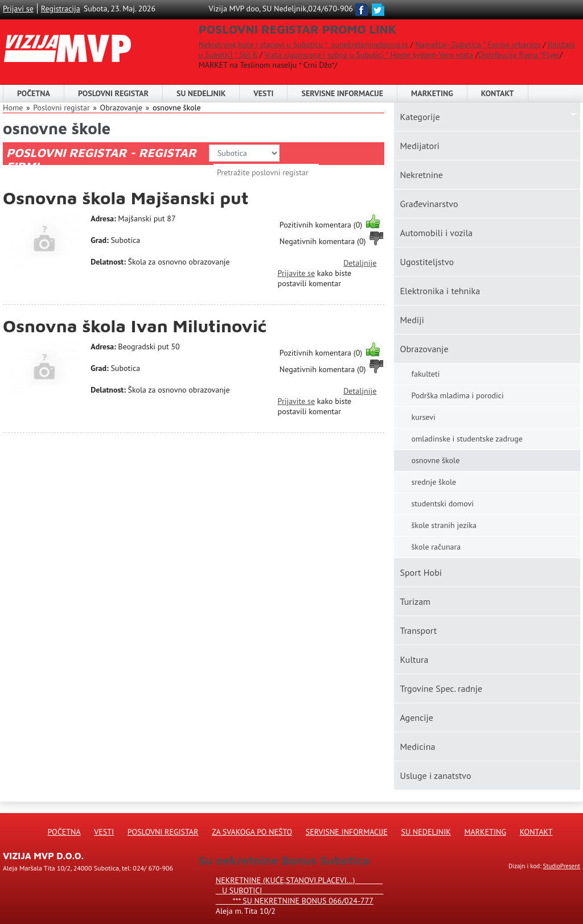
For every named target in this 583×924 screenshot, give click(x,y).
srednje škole (434, 482)
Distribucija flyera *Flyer (519, 55)
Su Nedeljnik (426, 832)
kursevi (423, 417)
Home (13, 108)
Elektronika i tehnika (440, 291)
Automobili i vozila (436, 233)
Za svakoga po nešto (252, 832)
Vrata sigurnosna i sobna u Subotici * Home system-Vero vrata (369, 55)
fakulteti (425, 374)
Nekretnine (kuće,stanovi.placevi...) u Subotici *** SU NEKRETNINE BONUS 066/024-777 (300, 890)
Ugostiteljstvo (427, 262)
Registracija (61, 9)
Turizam (415, 601)
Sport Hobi (421, 572)
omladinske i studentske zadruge (467, 439)
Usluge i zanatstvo (435, 775)
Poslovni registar (61, 108)
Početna (34, 93)
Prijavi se (18, 9)
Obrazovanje (424, 349)
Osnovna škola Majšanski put (126, 198)
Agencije (416, 717)
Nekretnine (421, 175)
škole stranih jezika (444, 525)
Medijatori (419, 146)
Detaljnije (360, 263)
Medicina (417, 746)
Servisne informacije (342, 93)
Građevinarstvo (429, 204)
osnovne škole (177, 108)
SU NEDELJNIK (201, 93)
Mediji (412, 320)
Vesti (263, 93)
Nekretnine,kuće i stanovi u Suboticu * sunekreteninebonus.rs (303, 44)
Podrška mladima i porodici (457, 395)
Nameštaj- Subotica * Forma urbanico (478, 44)
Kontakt (498, 93)
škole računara (436, 547)
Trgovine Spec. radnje (441, 688)
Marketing (432, 93)
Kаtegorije (420, 117)
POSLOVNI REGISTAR (113, 93)
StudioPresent (562, 866)
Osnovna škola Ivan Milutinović (135, 326)
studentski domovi (442, 504)
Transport (418, 630)
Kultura (414, 659)
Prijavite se (296, 273)
